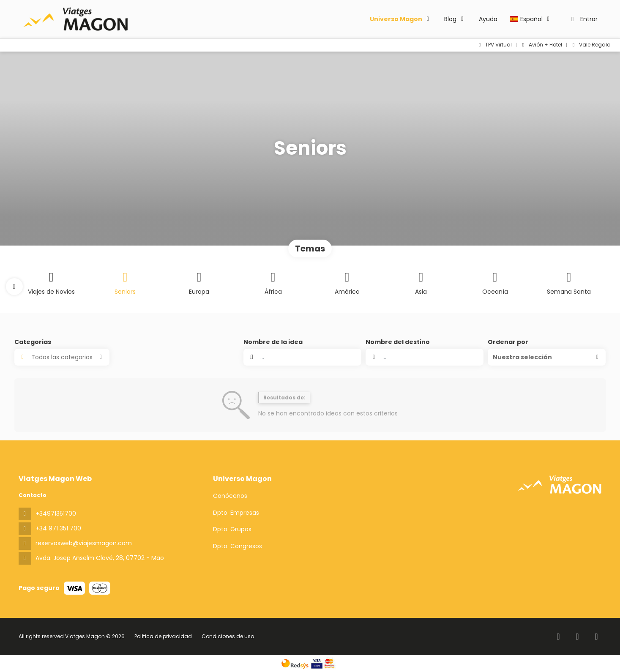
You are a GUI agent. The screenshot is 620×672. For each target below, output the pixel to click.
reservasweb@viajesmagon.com (84, 543)
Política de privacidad (163, 636)
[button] (14, 287)
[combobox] (425, 357)
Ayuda (488, 19)
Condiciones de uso (227, 636)
